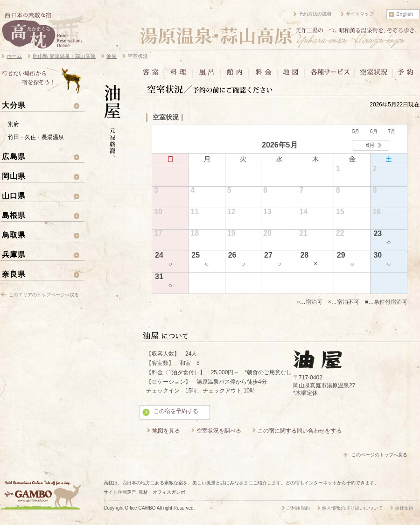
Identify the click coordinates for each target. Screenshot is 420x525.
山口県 (14, 196)
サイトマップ (360, 14)
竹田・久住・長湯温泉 (36, 137)
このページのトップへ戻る (379, 455)
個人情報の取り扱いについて (352, 508)
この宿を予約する (176, 411)
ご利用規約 (298, 508)
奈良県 (14, 274)
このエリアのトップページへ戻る (44, 295)
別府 (14, 124)
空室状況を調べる (219, 431)
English (405, 14)
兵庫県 (14, 254)
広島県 (14, 156)
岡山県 (14, 176)
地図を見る (166, 431)
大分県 (14, 105)
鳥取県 (14, 235)
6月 (374, 131)
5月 (356, 131)
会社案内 (404, 508)
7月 (392, 131)
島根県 (14, 215)
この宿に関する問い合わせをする (300, 431)
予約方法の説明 (315, 14)
